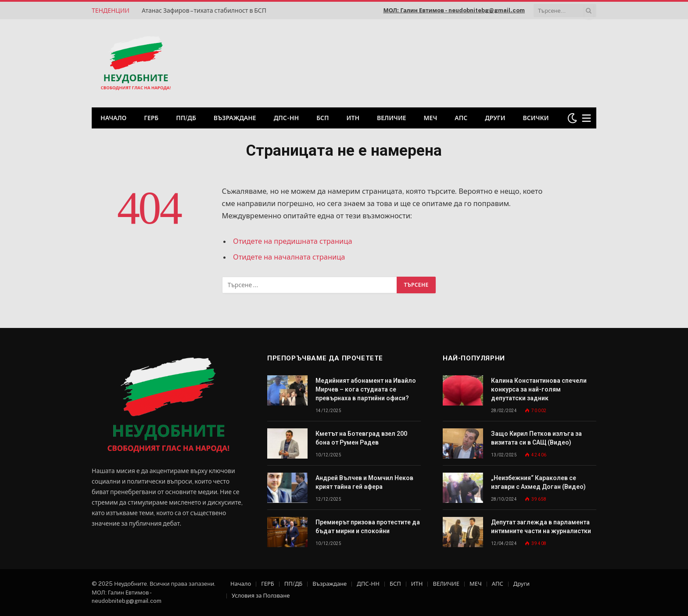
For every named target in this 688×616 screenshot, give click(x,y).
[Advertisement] (484, 62)
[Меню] (587, 118)
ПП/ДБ (186, 118)
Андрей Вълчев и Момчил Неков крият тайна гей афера (364, 482)
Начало (113, 118)
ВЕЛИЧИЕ (392, 118)
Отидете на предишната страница (293, 241)
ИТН (353, 118)
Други (495, 118)
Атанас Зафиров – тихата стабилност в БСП (204, 11)
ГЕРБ (151, 118)
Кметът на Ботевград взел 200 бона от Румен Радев (361, 438)
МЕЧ (431, 118)
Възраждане (235, 118)
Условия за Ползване (261, 596)
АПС (461, 118)
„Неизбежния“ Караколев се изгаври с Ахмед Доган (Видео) (538, 482)
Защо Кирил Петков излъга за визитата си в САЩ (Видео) (536, 438)
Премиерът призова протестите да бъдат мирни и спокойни (368, 527)
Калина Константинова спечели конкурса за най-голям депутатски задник (539, 389)
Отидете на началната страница (289, 257)
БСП (322, 118)
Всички (536, 118)
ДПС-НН (286, 118)
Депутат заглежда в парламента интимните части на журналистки (541, 527)
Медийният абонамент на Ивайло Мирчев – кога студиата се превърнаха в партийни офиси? (366, 389)
